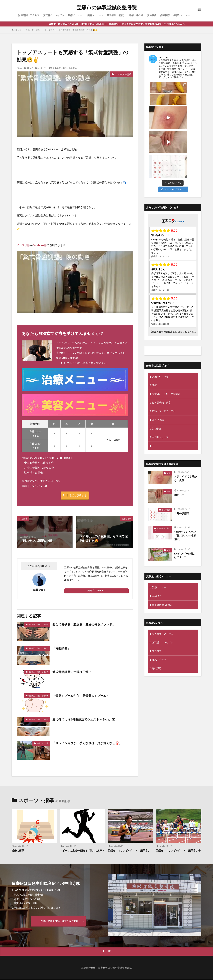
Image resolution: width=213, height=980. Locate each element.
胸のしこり (180, 446)
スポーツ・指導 (33, 30)
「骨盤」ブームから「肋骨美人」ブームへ (81, 696)
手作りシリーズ (160, 389)
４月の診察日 (182, 465)
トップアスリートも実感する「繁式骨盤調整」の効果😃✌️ (71, 30)
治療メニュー (75, 15)
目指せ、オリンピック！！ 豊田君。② (178, 851)
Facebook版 (40, 245)
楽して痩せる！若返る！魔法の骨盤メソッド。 (84, 624)
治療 (154, 337)
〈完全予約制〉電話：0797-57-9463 (58, 921)
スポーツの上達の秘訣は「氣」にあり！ (82, 851)
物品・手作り (136, 15)
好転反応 (165, 15)
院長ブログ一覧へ (96, 591)
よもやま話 (158, 371)
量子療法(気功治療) (162, 556)
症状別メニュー (182, 15)
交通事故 (152, 15)
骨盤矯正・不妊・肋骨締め (65, 68)
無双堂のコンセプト (54, 15)
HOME (18, 30)
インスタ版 (23, 245)
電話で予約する (78, 495)
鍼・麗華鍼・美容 (161, 354)
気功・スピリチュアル (164, 363)
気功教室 (157, 380)
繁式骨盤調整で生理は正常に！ (73, 672)
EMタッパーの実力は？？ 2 (185, 507)
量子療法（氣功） (116, 15)
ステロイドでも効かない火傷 (185, 430)
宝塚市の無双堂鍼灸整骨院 (107, 7)
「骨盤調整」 (61, 648)
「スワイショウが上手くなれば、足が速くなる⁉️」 (87, 743)
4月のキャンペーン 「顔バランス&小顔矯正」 (186, 487)
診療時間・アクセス (29, 15)
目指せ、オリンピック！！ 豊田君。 (129, 851)
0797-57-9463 (38, 486)
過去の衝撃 (18, 851)
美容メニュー (94, 15)
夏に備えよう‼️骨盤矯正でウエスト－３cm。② (84, 719)
